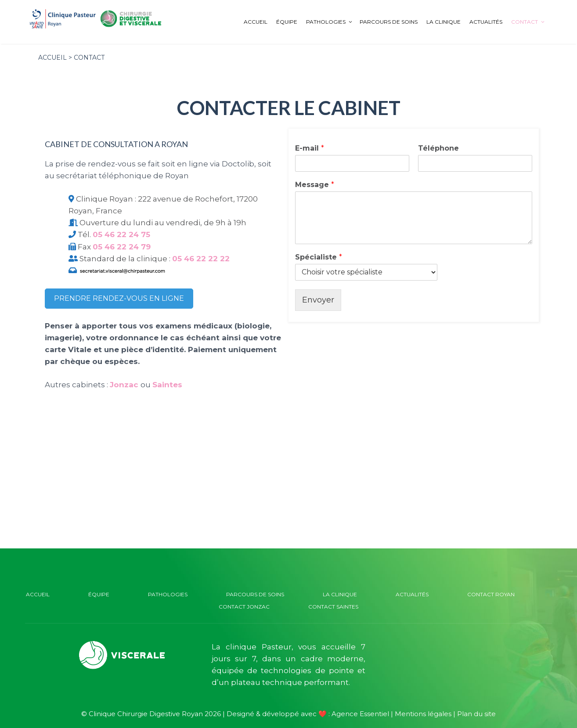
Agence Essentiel (360, 714)
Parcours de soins (389, 22)
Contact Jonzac (244, 607)
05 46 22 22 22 (201, 259)
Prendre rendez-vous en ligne (119, 298)
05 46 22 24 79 (122, 247)
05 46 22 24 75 (121, 234)
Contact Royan (491, 594)
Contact (529, 22)
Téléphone (438, 148)
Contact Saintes (333, 607)
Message (315, 185)
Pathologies (331, 22)
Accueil (256, 22)
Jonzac (124, 385)
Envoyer (318, 300)
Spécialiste (319, 257)
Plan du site (476, 714)
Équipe (287, 22)
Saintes (167, 385)
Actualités (486, 22)
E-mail (310, 148)
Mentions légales (423, 714)
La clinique (444, 22)
